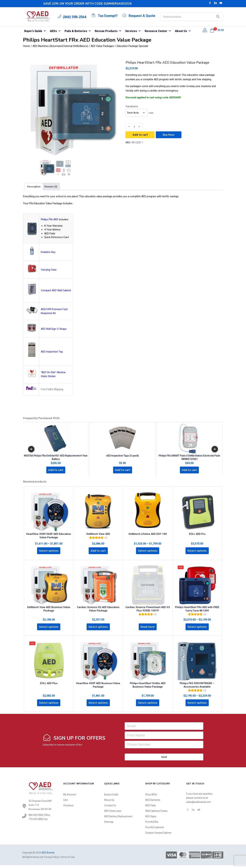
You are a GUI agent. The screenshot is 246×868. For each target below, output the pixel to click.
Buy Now (169, 135)
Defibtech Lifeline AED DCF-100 (148, 534)
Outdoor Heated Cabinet (158, 836)
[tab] (34, 187)
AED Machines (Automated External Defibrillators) (60, 46)
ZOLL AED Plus (49, 685)
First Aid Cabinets (155, 830)
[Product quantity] (134, 127)
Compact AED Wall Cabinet (56, 290)
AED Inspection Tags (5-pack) (123, 455)
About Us (109, 803)
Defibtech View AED (98, 534)
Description (34, 187)
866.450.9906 (36, 818)
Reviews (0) (51, 187)
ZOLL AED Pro (197, 534)
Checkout (68, 808)
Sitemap (109, 825)
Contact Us (110, 808)
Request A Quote (142, 16)
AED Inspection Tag (52, 352)
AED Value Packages (102, 46)
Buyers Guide (111, 797)
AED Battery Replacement (118, 819)
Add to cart (140, 135)
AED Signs (151, 819)
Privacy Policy (51, 860)
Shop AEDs (151, 797)
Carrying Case (49, 270)
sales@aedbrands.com (199, 805)
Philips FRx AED (49, 219)
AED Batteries (153, 803)
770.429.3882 (36, 822)
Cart (66, 803)
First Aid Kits (152, 825)
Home (26, 46)
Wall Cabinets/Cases (156, 814)
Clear (151, 113)
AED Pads (151, 808)
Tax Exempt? (108, 16)
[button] (212, 30)
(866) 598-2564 (75, 17)
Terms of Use (68, 860)
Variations (132, 106)
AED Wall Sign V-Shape (54, 329)
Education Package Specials (132, 46)
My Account (70, 797)
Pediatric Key (48, 252)
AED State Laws (113, 814)
